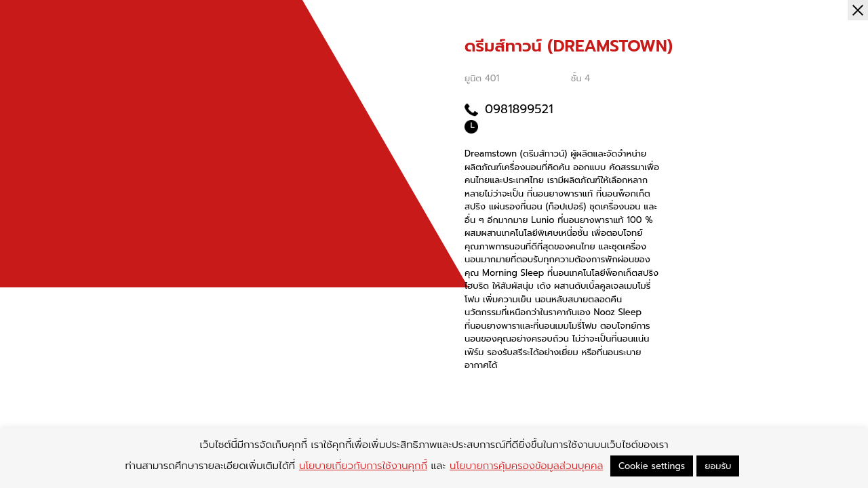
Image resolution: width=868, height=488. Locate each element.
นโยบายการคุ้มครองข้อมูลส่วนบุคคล (526, 466)
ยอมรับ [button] (718, 466)
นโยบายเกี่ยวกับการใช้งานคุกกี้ (363, 466)
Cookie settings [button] (652, 466)
